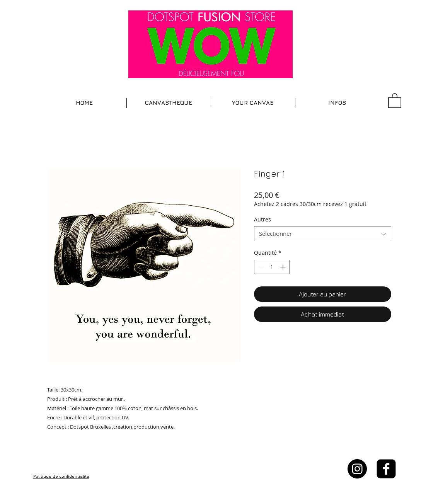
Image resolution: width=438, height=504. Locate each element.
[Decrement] (260, 267)
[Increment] (284, 267)
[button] (169, 103)
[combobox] (323, 234)
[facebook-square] (386, 469)
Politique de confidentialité (61, 476)
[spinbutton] (272, 267)
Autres (262, 219)
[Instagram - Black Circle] (357, 469)
